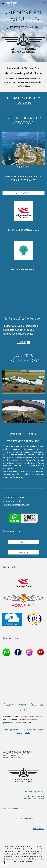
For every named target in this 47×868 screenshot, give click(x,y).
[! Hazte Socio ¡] (23, 552)
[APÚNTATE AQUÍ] (24, 193)
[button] (3, 3)
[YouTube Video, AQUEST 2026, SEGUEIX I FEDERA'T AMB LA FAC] (24, 294)
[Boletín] (23, 542)
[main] (24, 15)
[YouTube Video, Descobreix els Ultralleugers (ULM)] (24, 679)
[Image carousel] (24, 150)
